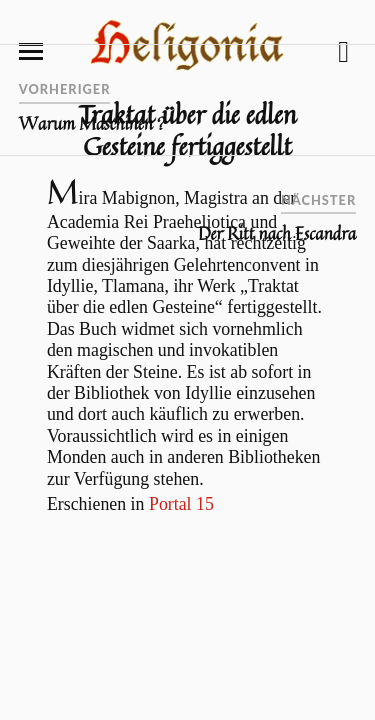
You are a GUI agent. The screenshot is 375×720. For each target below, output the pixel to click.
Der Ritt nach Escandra (277, 234)
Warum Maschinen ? (92, 124)
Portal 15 (181, 504)
